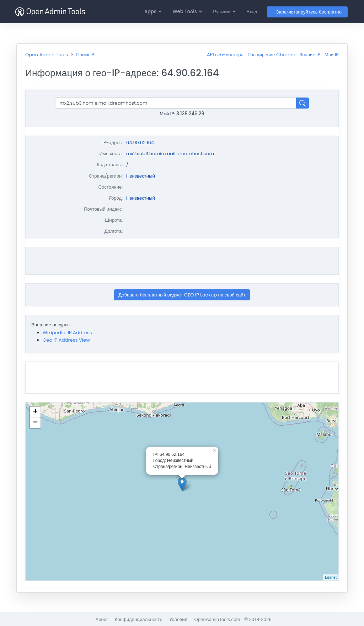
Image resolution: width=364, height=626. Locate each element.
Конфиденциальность (139, 619)
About (101, 619)
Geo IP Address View (66, 340)
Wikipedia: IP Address (67, 333)
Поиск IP (85, 55)
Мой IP (332, 55)
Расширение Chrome (272, 55)
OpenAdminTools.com (217, 619)
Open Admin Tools (47, 55)
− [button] (35, 423)
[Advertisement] (182, 261)
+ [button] (35, 412)
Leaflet (331, 577)
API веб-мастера (225, 55)
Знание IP (310, 55)
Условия (178, 619)
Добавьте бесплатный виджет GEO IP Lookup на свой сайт (182, 295)
